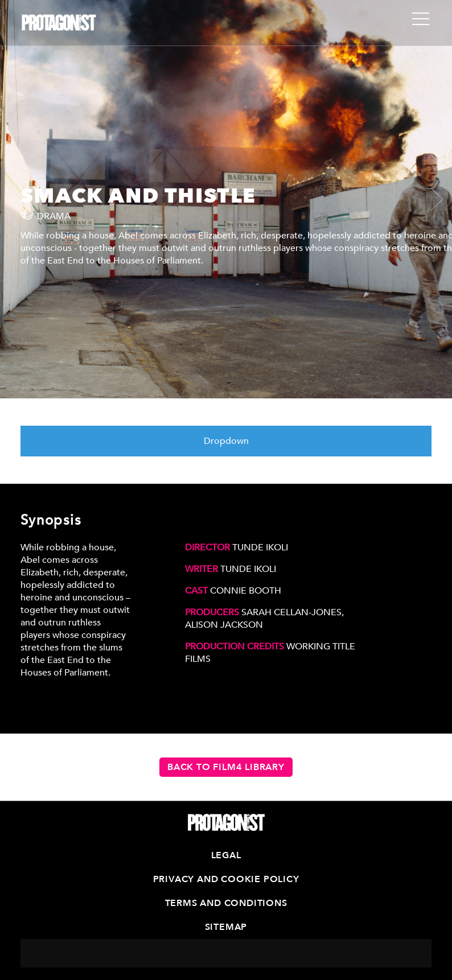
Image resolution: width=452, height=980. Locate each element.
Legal (226, 855)
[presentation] (20, 199)
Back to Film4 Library (226, 767)
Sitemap (226, 927)
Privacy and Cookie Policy (226, 879)
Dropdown (226, 441)
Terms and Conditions (226, 903)
